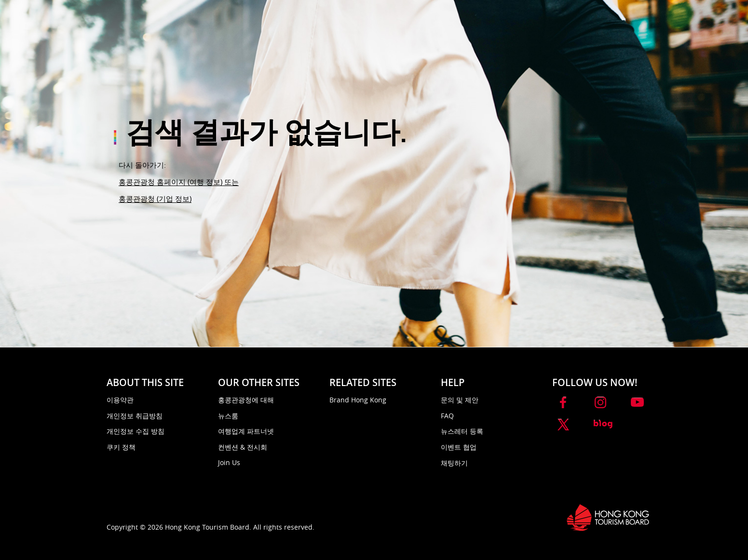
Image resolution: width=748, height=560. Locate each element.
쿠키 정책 (121, 447)
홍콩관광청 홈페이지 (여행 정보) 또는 (179, 182)
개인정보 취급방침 (135, 416)
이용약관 (120, 400)
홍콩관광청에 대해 (246, 400)
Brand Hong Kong (358, 400)
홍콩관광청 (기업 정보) (155, 199)
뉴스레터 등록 (462, 431)
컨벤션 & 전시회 (243, 447)
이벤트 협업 (459, 447)
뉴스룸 (228, 416)
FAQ (447, 416)
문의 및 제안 (460, 400)
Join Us (229, 462)
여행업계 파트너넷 (246, 431)
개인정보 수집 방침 (136, 431)
